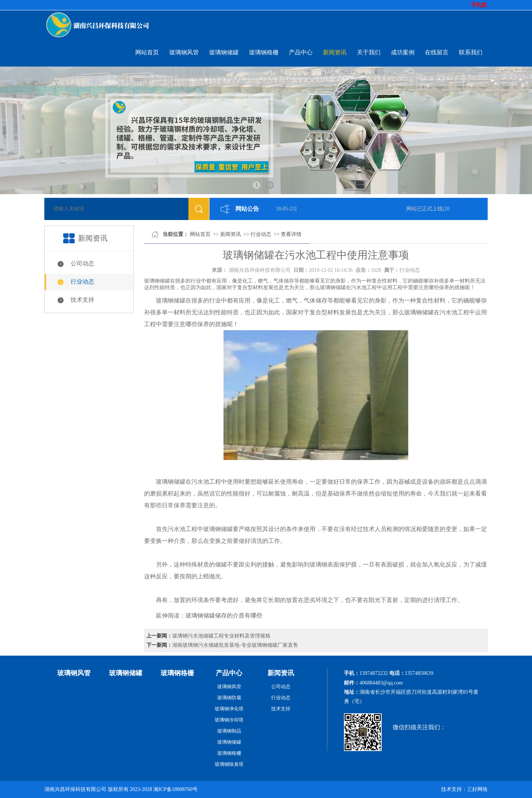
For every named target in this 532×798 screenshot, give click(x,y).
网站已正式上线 (426, 209)
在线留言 (437, 52)
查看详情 (291, 234)
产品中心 (301, 52)
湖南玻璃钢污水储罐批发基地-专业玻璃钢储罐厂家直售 (235, 645)
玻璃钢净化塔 (229, 709)
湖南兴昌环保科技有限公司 (260, 270)
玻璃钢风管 (184, 52)
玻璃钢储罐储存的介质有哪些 (224, 616)
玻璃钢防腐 (229, 698)
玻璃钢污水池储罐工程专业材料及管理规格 (221, 636)
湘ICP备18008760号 (175, 789)
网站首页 (147, 52)
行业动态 (82, 282)
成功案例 (403, 52)
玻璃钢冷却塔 (229, 720)
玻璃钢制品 (229, 731)
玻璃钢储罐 (224, 52)
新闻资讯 (335, 52)
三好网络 (477, 789)
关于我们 (369, 52)
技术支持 (82, 300)
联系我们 (471, 52)
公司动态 (82, 263)
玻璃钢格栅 (264, 52)
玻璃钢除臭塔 (229, 764)
